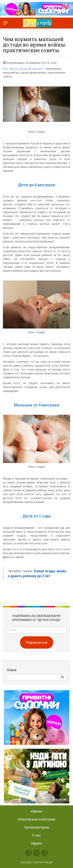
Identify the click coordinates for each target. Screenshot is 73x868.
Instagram (37, 853)
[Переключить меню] (5, 23)
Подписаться (37, 642)
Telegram (45, 853)
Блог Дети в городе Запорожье (23, 69)
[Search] (33, 677)
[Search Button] (62, 677)
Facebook (29, 853)
